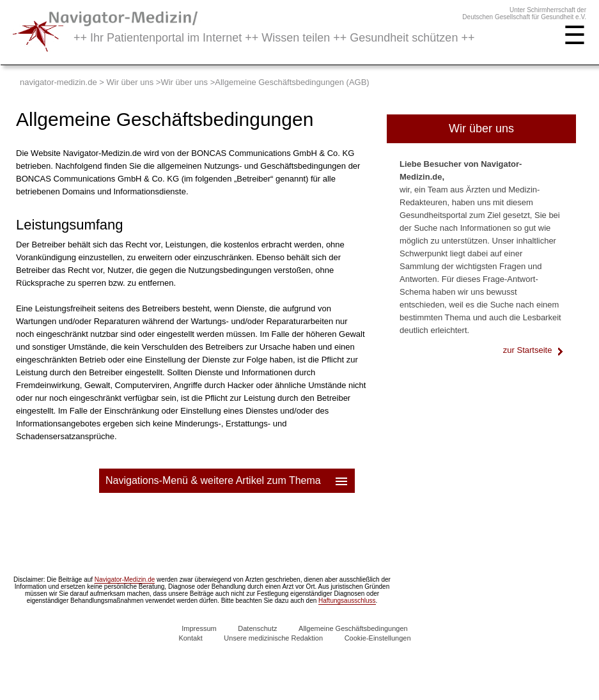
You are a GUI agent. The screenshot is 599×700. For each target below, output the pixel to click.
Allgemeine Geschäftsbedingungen (353, 628)
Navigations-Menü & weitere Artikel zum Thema (228, 481)
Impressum (199, 628)
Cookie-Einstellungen (378, 638)
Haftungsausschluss (347, 601)
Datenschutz (257, 628)
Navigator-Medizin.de (125, 579)
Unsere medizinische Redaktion (273, 638)
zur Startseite (533, 350)
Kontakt (190, 638)
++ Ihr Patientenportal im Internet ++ (274, 38)
